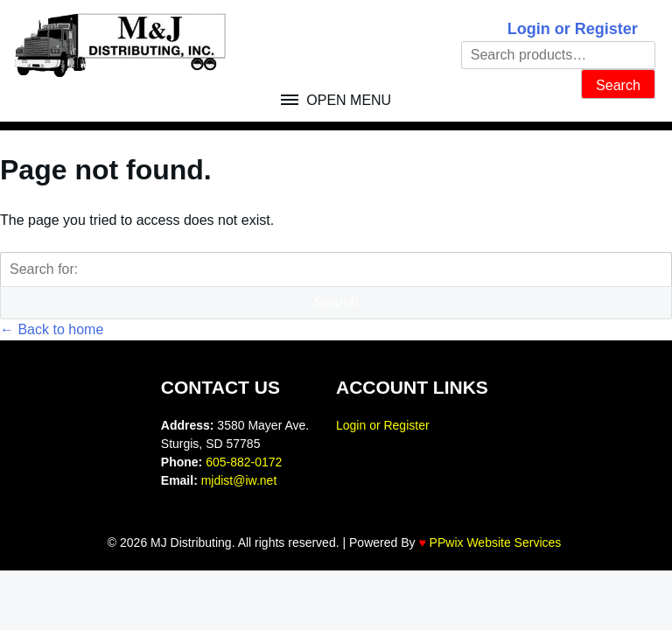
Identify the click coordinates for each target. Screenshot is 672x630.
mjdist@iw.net (239, 480)
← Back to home (52, 329)
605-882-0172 (244, 462)
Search (618, 85)
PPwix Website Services (496, 542)
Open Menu (347, 100)
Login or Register (573, 29)
